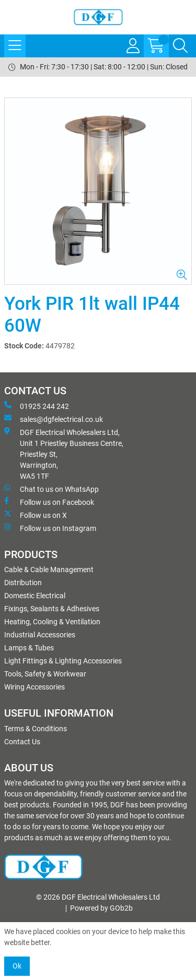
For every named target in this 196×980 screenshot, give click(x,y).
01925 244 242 (37, 406)
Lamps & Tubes (29, 648)
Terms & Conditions (36, 729)
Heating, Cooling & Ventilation (52, 622)
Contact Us (22, 742)
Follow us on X (36, 515)
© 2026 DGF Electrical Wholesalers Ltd (98, 897)
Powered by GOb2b (101, 908)
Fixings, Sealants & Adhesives (52, 609)
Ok (17, 966)
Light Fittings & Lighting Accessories (63, 661)
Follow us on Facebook (49, 502)
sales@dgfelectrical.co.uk (54, 419)
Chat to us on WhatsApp (51, 489)
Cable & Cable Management (49, 570)
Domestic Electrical (35, 596)
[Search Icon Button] (180, 46)
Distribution (23, 583)
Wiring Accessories (34, 687)
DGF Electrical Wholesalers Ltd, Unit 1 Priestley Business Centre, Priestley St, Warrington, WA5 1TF (64, 454)
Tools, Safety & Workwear (45, 674)
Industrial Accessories (40, 635)
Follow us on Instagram (50, 528)
